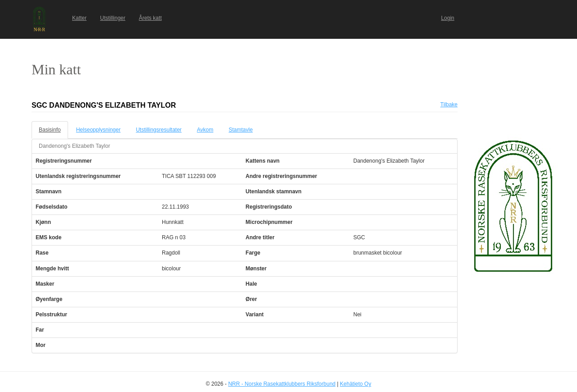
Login (447, 18)
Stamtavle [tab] (240, 130)
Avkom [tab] (205, 130)
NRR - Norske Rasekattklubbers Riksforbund (282, 384)
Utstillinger (113, 18)
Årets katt (150, 18)
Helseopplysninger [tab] (98, 130)
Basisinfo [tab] (50, 130)
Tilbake (449, 105)
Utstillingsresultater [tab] (158, 130)
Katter (79, 18)
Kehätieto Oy (355, 384)
